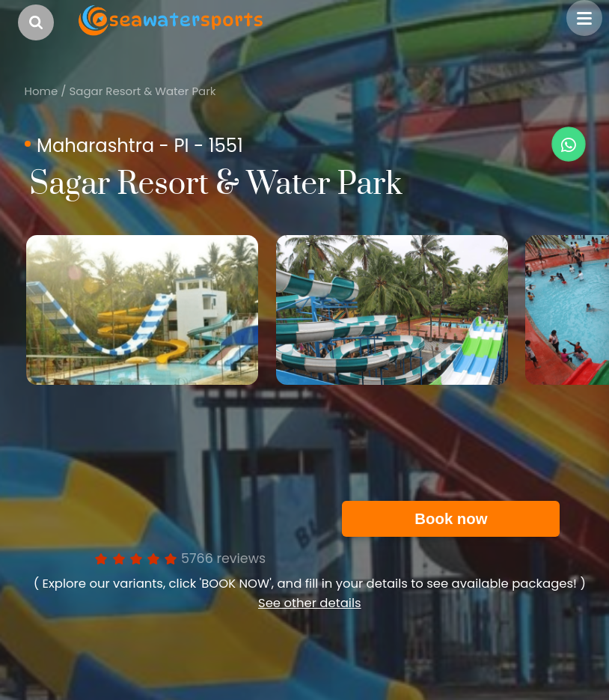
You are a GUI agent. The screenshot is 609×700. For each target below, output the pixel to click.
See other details (310, 603)
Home (42, 91)
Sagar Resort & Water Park (142, 91)
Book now (451, 519)
